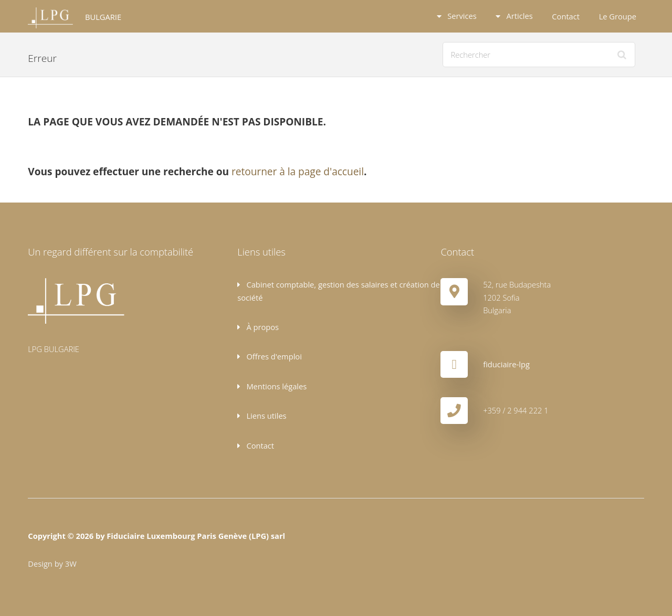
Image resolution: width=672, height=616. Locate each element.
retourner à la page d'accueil (298, 172)
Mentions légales (276, 386)
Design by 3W (52, 564)
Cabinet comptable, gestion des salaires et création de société (338, 291)
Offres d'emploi (273, 356)
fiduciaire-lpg (506, 364)
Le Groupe (618, 16)
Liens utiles (266, 416)
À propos (262, 327)
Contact (566, 16)
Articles (519, 16)
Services (461, 16)
